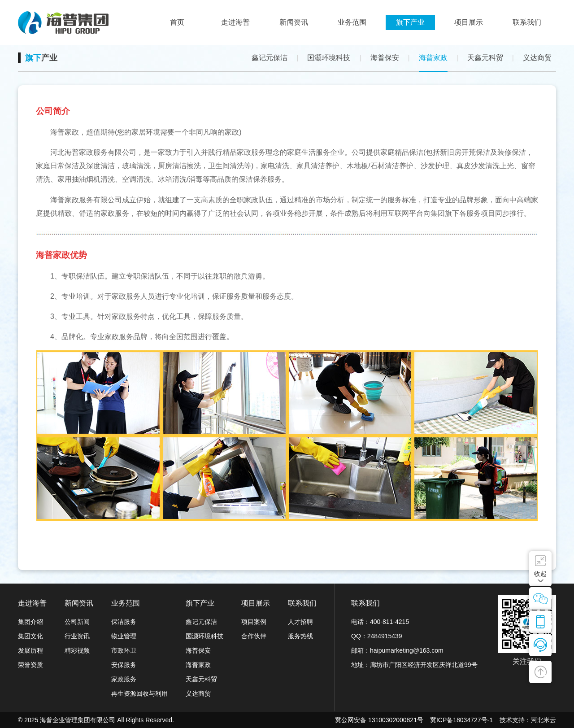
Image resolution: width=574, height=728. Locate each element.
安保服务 (124, 665)
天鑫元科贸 (485, 58)
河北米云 (544, 720)
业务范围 (126, 603)
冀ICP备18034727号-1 (461, 720)
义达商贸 (537, 58)
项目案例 (254, 622)
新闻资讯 (79, 603)
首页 (177, 22)
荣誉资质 (30, 665)
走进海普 (32, 603)
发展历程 (30, 650)
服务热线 (300, 636)
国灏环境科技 (329, 58)
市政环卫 (124, 650)
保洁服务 (124, 622)
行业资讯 (77, 636)
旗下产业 (200, 603)
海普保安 (385, 58)
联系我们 (302, 603)
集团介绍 (30, 622)
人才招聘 (300, 622)
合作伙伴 (254, 636)
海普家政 (433, 58)
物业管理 (124, 636)
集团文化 (30, 636)
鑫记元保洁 (270, 58)
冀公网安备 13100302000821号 (379, 720)
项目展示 (256, 603)
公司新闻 (77, 622)
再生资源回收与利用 (139, 693)
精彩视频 (77, 650)
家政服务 (124, 679)
